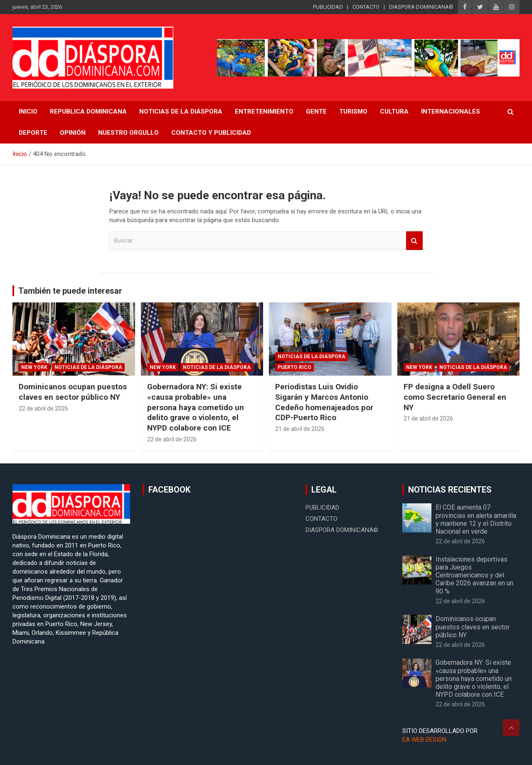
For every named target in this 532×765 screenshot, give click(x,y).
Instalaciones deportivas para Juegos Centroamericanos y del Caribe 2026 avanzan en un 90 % (474, 575)
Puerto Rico (294, 367)
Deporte (33, 133)
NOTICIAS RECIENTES (450, 490)
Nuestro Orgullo (128, 133)
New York (34, 367)
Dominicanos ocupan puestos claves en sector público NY (73, 392)
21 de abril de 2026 (300, 429)
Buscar (414, 241)
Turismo (353, 111)
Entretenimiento (264, 111)
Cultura (394, 111)
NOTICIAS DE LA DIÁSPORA (181, 111)
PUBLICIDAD (328, 7)
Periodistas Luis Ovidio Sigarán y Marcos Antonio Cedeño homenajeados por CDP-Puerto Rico (324, 402)
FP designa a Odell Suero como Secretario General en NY (455, 397)
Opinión (73, 133)
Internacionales (451, 111)
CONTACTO (366, 7)
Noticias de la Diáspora (88, 367)
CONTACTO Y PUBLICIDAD (211, 133)
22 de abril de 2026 (43, 408)
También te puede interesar (70, 291)
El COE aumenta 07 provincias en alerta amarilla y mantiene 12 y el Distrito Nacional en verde (476, 519)
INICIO (28, 111)
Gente (316, 111)
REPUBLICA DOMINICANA (88, 111)
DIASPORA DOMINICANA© (421, 7)
